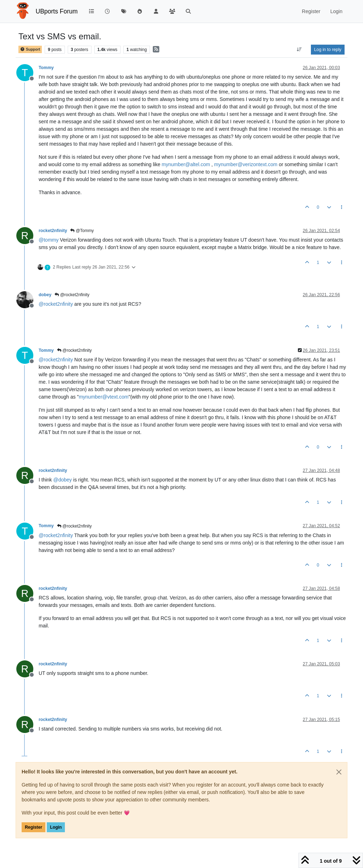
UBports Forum (57, 11)
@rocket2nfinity (72, 295)
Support (30, 49)
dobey (45, 295)
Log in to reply (328, 50)
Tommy (46, 68)
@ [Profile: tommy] (49, 240)
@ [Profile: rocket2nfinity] (56, 304)
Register (33, 827)
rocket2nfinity (53, 231)
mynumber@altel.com (186, 164)
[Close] (339, 772)
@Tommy (82, 231)
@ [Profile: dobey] (62, 480)
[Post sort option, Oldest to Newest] (299, 50)
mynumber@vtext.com (104, 397)
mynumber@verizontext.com (246, 164)
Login (56, 827)
